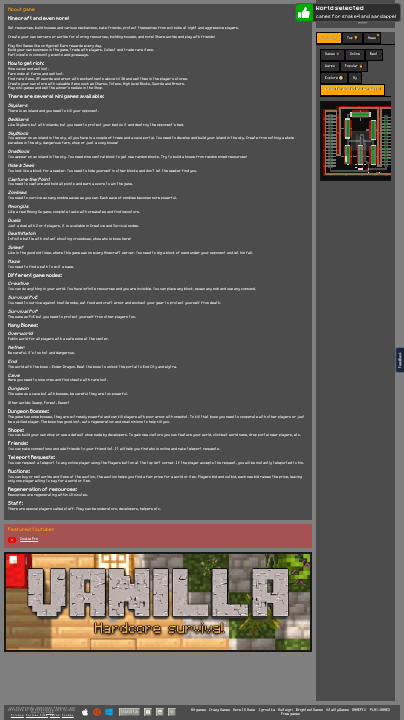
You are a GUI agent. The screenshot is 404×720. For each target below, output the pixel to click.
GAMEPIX (359, 710)
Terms (55, 715)
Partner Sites (37, 715)
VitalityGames (337, 710)
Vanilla (129, 711)
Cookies (68, 715)
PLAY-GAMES (380, 710)
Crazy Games (219, 710)
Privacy (17, 715)
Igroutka (267, 710)
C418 (50, 712)
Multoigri (285, 710)
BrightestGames (309, 710)
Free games (290, 714)
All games (198, 710)
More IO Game (244, 710)
